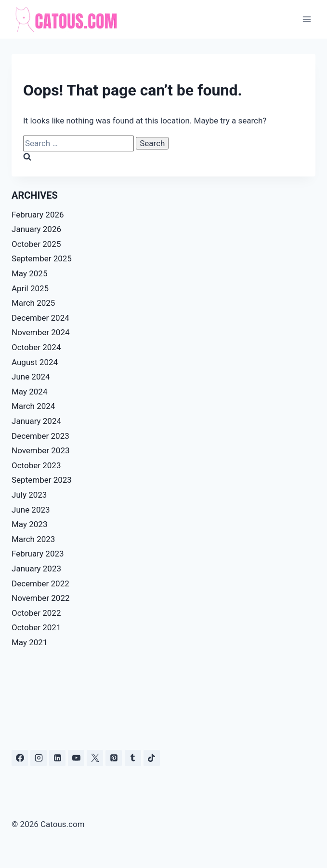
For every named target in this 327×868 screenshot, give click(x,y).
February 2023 (38, 554)
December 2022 (40, 583)
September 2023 (42, 480)
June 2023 (31, 510)
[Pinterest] (114, 758)
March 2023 (33, 539)
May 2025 (29, 273)
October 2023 (36, 465)
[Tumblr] (133, 758)
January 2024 (36, 421)
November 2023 (41, 450)
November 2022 (41, 598)
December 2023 (40, 436)
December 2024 (40, 318)
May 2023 (29, 524)
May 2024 (29, 392)
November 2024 (41, 332)
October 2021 (36, 627)
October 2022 (36, 613)
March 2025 (33, 303)
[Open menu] (307, 19)
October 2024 (36, 347)
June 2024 (31, 377)
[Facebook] (20, 758)
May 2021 (29, 642)
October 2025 (36, 244)
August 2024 (35, 362)
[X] (95, 758)
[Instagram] (39, 758)
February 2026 (38, 215)
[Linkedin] (57, 758)
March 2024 (33, 406)
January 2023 (36, 569)
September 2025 (42, 258)
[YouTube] (76, 758)
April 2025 (30, 288)
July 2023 (29, 495)
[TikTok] (152, 758)
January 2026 (36, 229)
